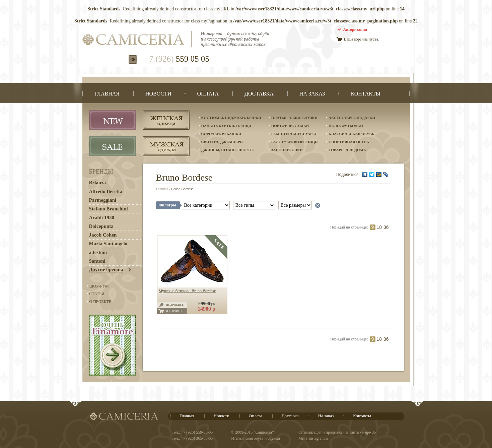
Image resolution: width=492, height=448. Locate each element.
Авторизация (355, 29)
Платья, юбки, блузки (294, 118)
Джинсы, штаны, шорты (228, 150)
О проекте (100, 302)
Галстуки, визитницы (295, 142)
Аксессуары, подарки (352, 118)
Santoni (97, 261)
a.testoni (98, 252)
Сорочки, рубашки (221, 134)
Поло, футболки (346, 126)
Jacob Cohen (103, 235)
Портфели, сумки (290, 126)
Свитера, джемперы (223, 142)
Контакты (362, 416)
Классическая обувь (351, 134)
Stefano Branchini (109, 209)
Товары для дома (347, 150)
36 (386, 227)
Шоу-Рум (99, 286)
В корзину (174, 311)
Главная (162, 189)
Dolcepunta (101, 226)
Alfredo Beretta (106, 191)
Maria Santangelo (108, 244)
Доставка (290, 416)
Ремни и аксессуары (294, 134)
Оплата (256, 416)
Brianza (98, 183)
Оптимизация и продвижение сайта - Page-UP (337, 432)
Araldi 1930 (102, 217)
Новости (222, 416)
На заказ (326, 416)
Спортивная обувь (349, 142)
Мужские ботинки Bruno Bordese (187, 291)
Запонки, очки (287, 150)
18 (379, 227)
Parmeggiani (103, 200)
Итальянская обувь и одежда (256, 438)
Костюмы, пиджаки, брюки (231, 118)
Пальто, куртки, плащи (226, 126)
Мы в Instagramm (313, 438)
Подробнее (175, 305)
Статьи (97, 294)
